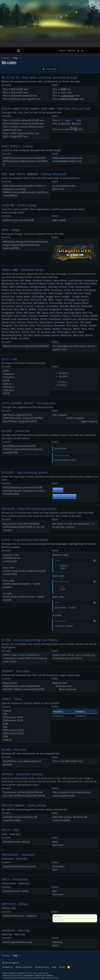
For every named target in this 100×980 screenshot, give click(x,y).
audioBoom (76, 280)
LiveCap (29, 306)
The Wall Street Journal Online (41, 335)
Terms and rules (24, 967)
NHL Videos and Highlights (66, 313)
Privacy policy (42, 967)
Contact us (8, 967)
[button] (19, 51)
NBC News (29, 313)
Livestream (52, 306)
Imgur (59, 300)
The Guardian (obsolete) (51, 325)
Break (60, 284)
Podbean (77, 316)
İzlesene (27, 303)
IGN (45, 300)
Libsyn (19, 306)
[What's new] (78, 51)
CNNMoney (22, 287)
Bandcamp (8, 284)
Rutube (35, 319)
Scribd (44, 319)
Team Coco (72, 322)
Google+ (66, 297)
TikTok (84, 325)
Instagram (82, 300)
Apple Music (60, 280)
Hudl (19, 300)
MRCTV (24, 309)
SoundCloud (69, 319)
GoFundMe (38, 297)
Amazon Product (42, 280)
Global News (23, 297)
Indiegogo (69, 300)
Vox (54, 332)
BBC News (21, 284)
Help (54, 967)
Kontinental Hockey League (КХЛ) (69, 303)
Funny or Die (9, 293)
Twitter (56, 329)
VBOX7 (76, 329)
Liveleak (40, 306)
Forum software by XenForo (25, 973)
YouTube (24, 338)
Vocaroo (46, 332)
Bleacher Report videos (42, 284)
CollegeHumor (38, 287)
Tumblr (38, 329)
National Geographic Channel (55, 309)
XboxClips (66, 335)
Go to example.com (64, 186)
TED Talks (86, 322)
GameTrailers (39, 293)
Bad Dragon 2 (11, 963)
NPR (85, 313)
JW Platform (41, 303)
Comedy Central (57, 287)
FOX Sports (90, 290)
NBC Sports (43, 313)
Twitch (47, 329)
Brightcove (71, 284)
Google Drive (53, 297)
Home (62, 967)
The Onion (72, 325)
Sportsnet (83, 319)
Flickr (67, 290)
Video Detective (11, 332)
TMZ (13, 329)
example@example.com (67, 161)
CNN (12, 287)
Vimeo (25, 332)
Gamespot (24, 293)
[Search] (82, 51)
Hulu (26, 300)
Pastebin (43, 316)
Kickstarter (8, 306)
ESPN (47, 290)
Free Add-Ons (9, 978)
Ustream (67, 329)
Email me (58, 189)
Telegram (7, 325)
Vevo (91, 329)
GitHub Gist (8, 297)
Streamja (60, 322)
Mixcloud (7, 309)
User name (59, 220)
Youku (14, 338)
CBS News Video (88, 284)
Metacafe (87, 306)
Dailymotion (83, 287)
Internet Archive (11, 303)
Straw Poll (33, 322)
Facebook (57, 290)
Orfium (33, 316)
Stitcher (21, 322)
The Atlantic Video (25, 325)
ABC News (26, 280)
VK (38, 332)
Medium (75, 306)
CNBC (5, 287)
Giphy (87, 293)
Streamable (46, 322)
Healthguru (8, 300)
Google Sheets (80, 297)
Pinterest (55, 316)
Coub (71, 287)
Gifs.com (78, 293)
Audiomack (91, 280)
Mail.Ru (64, 306)
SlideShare (55, 319)
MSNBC (33, 309)
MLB (16, 309)
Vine (33, 332)
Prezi (86, 316)
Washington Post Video (70, 332)
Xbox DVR (78, 335)
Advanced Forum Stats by (27, 975)
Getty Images (56, 293)
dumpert (28, 290)
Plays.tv (66, 316)
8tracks (38, 290)
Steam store (9, 322)
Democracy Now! (11, 290)
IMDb (51, 300)
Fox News (77, 290)
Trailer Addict (25, 329)
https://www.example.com (67, 158)
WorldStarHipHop (12, 335)
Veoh (84, 329)
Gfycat (68, 293)
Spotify (94, 319)
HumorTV (36, 300)
